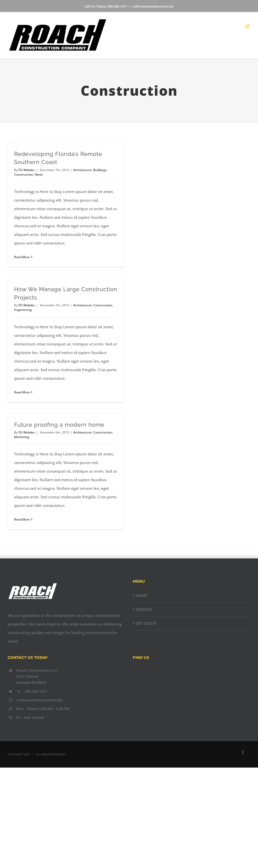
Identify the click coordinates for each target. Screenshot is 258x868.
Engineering (23, 310)
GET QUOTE (146, 623)
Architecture (83, 170)
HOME (141, 595)
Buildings (100, 170)
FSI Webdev (27, 170)
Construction (24, 174)
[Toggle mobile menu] (248, 26)
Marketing (22, 437)
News (39, 174)
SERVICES (144, 609)
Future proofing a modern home (59, 425)
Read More (22, 257)
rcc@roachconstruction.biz (153, 6)
